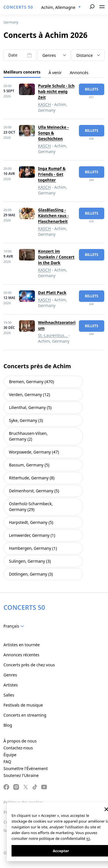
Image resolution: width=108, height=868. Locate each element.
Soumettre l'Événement (26, 768)
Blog (8, 725)
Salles (9, 695)
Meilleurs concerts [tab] (22, 72)
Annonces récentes (21, 655)
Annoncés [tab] (79, 73)
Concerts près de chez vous (29, 665)
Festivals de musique (23, 705)
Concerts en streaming (25, 715)
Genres (10, 675)
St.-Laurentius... (53, 335)
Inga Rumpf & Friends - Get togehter (52, 174)
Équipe (10, 755)
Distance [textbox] (85, 55)
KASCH (44, 104)
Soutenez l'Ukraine (21, 775)
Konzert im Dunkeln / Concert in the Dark (56, 257)
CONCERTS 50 (18, 7)
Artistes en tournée (22, 645)
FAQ (7, 762)
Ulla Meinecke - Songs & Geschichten (53, 133)
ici (88, 838)
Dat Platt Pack (52, 293)
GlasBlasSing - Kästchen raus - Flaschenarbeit (53, 216)
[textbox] (54, 55)
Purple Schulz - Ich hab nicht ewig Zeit (56, 91)
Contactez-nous (18, 748)
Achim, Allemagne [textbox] (58, 7)
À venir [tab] (55, 73)
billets (92, 89)
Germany (11, 22)
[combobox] (61, 7)
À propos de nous (20, 741)
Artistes (11, 685)
